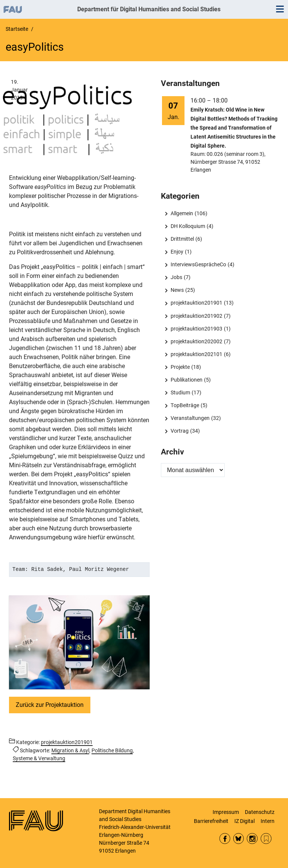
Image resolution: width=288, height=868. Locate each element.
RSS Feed (266, 839)
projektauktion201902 (196, 316)
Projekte (180, 367)
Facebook (225, 839)
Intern (268, 821)
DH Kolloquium (188, 226)
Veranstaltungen (190, 418)
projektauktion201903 (196, 329)
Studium (180, 392)
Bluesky (239, 839)
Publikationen (187, 380)
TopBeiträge (185, 405)
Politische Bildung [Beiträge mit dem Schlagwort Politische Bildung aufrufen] (112, 750)
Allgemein (182, 213)
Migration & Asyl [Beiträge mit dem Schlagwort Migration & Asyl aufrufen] (70, 750)
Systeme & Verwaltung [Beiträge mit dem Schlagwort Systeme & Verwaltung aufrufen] (39, 758)
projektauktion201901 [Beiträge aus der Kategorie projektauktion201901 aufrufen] (67, 742)
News (177, 290)
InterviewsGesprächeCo (198, 264)
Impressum (226, 812)
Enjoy (177, 252)
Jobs (176, 277)
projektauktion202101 (196, 354)
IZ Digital (244, 821)
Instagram (252, 839)
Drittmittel (182, 239)
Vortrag (180, 431)
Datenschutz (260, 812)
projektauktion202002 (196, 341)
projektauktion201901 (196, 303)
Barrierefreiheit (211, 821)
